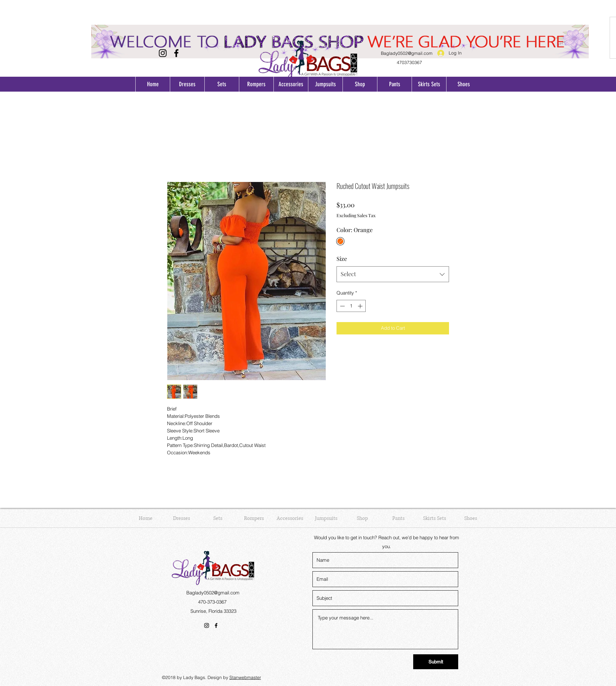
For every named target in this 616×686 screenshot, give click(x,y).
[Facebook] (176, 53)
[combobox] (393, 274)
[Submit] (436, 662)
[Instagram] (163, 53)
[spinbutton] (351, 306)
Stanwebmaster (245, 677)
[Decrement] (342, 306)
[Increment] (361, 306)
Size (342, 259)
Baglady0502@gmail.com (407, 53)
